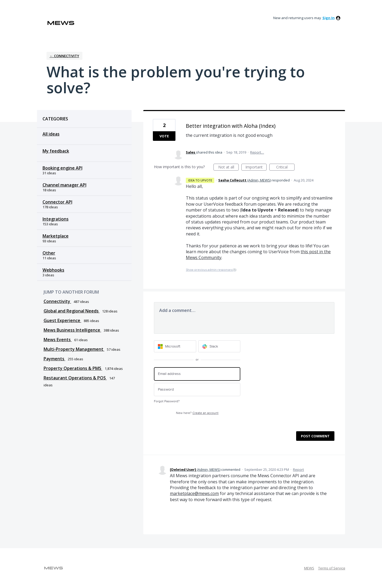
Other (49, 253)
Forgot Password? (167, 401)
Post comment (315, 436)
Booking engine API (62, 168)
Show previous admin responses (211, 270)
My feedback (56, 151)
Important (256, 168)
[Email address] (197, 374)
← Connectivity (64, 56)
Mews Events (58, 340)
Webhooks (53, 270)
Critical (285, 168)
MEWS (309, 568)
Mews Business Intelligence (72, 330)
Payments (54, 359)
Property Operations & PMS (73, 368)
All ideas (51, 134)
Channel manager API (64, 185)
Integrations (56, 219)
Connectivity (57, 301)
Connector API (57, 202)
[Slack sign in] (219, 346)
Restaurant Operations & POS (75, 378)
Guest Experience (62, 320)
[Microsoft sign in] (175, 346)
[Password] (197, 390)
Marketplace (56, 236)
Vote (164, 136)
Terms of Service (332, 568)
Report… (257, 152)
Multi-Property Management (74, 349)
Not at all (229, 168)
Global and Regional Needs (72, 311)
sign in (329, 18)
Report (298, 469)
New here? (197, 413)
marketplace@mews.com (194, 493)
